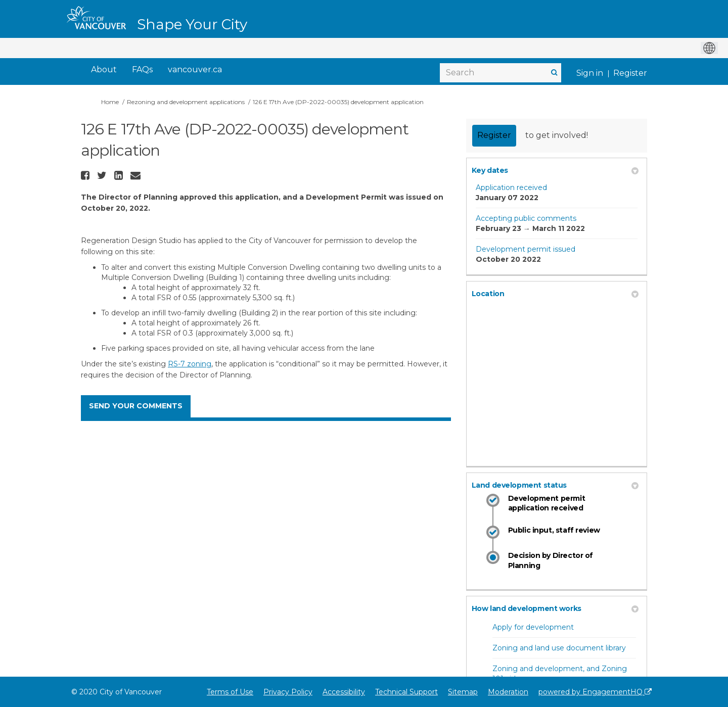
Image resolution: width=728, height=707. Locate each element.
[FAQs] (142, 70)
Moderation (508, 692)
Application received (511, 187)
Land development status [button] (555, 485)
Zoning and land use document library (559, 648)
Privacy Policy (288, 692)
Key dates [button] (555, 170)
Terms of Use (230, 692)
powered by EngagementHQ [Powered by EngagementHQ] (595, 692)
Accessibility (344, 692)
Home (110, 102)
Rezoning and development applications (186, 102)
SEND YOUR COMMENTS (136, 406)
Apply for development (533, 627)
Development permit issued (526, 249)
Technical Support (406, 692)
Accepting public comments (526, 218)
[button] (86, 175)
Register (630, 73)
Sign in (590, 73)
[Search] (500, 73)
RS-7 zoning (190, 364)
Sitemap (463, 692)
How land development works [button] (555, 608)
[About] (104, 70)
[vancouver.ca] (195, 70)
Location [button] (555, 294)
